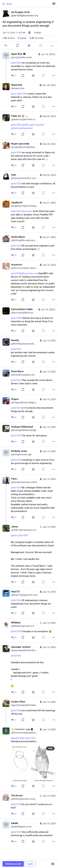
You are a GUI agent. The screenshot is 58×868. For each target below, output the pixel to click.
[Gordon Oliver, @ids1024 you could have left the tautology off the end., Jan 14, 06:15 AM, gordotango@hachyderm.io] (29, 711)
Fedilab (38, 33)
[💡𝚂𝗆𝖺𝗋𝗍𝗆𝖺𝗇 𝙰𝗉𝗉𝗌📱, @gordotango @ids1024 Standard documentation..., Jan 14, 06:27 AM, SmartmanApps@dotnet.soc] (29, 758)
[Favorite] (29, 45)
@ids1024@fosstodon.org (24, 273)
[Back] (25, 4)
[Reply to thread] (14, 76)
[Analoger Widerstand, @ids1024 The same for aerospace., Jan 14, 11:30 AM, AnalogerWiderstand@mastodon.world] (29, 434)
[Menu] (53, 864)
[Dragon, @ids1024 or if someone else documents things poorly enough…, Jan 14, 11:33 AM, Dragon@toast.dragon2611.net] (29, 408)
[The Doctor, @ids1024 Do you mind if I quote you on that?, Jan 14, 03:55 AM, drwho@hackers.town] (29, 805)
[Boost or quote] (17, 45)
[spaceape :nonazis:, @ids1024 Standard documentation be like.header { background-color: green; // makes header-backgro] (29, 670)
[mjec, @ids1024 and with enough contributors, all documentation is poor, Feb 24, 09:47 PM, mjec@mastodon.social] (29, 184)
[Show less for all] (54, 4)
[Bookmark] (41, 45)
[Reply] (6, 45)
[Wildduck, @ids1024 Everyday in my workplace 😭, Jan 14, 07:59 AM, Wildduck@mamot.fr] (29, 630)
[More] (52, 46)
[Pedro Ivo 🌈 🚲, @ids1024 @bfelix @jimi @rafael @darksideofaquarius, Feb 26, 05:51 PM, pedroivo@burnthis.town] (29, 125)
